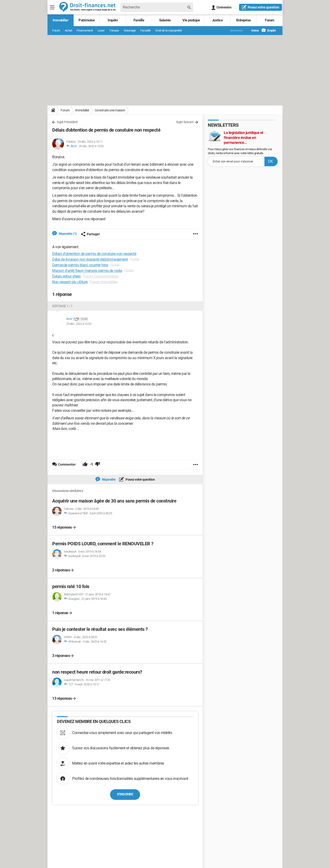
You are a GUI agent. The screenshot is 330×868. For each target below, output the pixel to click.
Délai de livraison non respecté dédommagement (90, 259)
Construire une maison (110, 110)
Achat (69, 30)
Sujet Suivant (185, 122)
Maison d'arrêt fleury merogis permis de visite (87, 271)
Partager (90, 234)
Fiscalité (145, 30)
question (261, 7)
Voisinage (130, 30)
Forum (270, 20)
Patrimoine (86, 20)
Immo (252, 30)
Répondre (108, 479)
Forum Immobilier (104, 282)
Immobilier (60, 20)
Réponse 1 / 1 (62, 306)
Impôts (113, 20)
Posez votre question (140, 479)
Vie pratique (191, 20)
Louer (101, 30)
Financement (85, 30)
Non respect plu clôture (70, 282)
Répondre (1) (67, 234)
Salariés (165, 20)
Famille (139, 20)
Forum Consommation (101, 276)
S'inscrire (125, 794)
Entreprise (244, 20)
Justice (217, 20)
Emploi (269, 30)
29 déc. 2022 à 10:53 (91, 146)
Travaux (114, 30)
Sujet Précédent (67, 122)
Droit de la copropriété (169, 30)
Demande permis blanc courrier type (80, 265)
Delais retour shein (67, 276)
